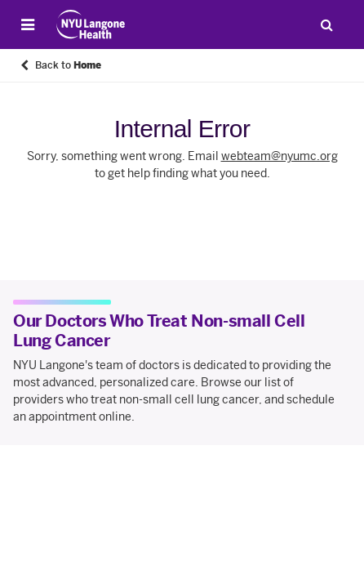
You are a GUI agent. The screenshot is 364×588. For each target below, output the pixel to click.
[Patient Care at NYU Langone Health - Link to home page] (91, 24)
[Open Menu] (28, 24)
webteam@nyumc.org (280, 156)
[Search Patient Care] (326, 24)
